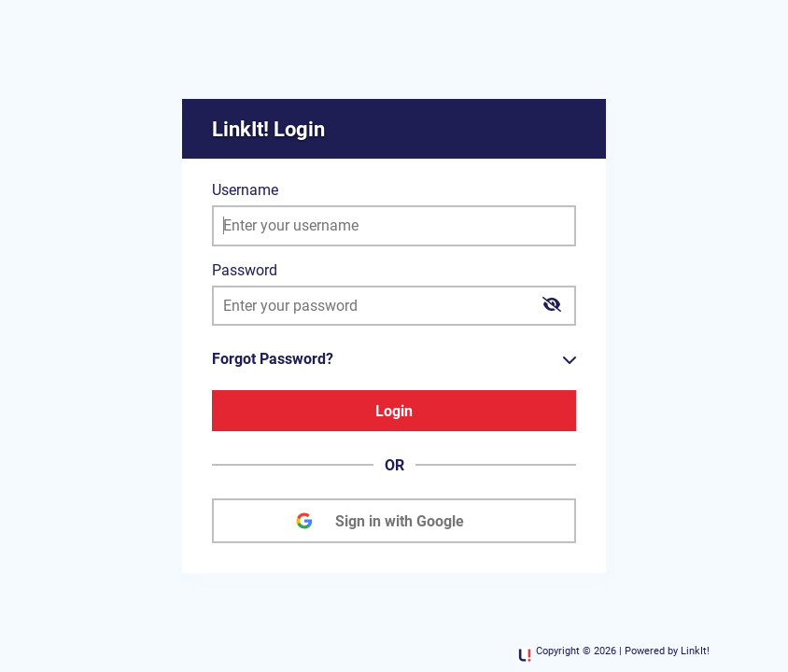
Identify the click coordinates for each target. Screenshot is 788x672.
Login (394, 411)
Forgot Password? (273, 359)
